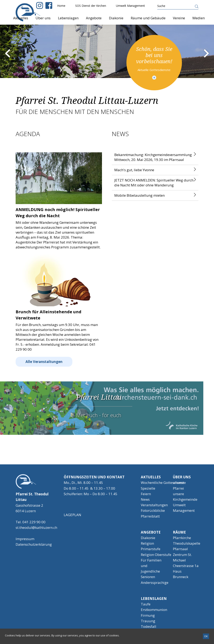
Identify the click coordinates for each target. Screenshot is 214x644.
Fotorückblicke (153, 510)
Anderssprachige (155, 583)
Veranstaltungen (154, 505)
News (145, 499)
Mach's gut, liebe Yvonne (134, 170)
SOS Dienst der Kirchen (91, 6)
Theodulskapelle (187, 543)
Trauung (148, 621)
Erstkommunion (154, 610)
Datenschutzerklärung (34, 544)
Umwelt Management (130, 6)
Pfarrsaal (180, 549)
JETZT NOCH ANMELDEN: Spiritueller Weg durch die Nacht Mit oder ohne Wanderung (154, 183)
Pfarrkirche (182, 538)
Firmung (148, 615)
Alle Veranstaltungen (44, 362)
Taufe (146, 604)
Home (61, 6)
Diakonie (148, 538)
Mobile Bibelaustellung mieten (139, 195)
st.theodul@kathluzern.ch (36, 527)
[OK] (206, 636)
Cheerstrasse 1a (186, 566)
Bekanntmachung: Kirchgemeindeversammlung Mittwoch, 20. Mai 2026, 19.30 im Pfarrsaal (153, 157)
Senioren (148, 577)
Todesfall (149, 626)
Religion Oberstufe (156, 555)
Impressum (25, 539)
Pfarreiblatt (150, 516)
